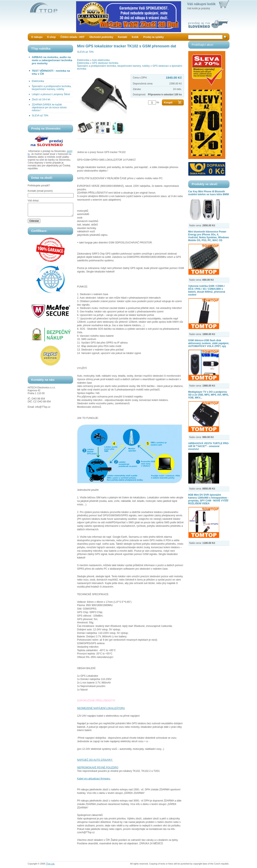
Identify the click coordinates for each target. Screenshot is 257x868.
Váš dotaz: (34, 201)
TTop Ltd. (50, 864)
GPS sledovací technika (105, 63)
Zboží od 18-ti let (41, 99)
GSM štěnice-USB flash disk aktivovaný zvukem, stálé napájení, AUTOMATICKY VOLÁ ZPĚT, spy (209, 343)
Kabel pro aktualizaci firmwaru (94, 779)
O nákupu (37, 37)
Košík (135, 37)
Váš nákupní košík (201, 4)
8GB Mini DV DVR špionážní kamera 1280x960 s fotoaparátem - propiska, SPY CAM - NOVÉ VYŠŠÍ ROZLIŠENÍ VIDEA (208, 499)
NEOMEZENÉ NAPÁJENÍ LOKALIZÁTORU (101, 708)
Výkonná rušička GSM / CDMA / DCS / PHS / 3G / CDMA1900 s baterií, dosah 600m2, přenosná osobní (207, 290)
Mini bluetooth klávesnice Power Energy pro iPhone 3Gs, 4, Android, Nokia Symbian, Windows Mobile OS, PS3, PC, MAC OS (209, 236)
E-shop (52, 37)
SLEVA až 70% (40, 116)
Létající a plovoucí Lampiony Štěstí (51, 94)
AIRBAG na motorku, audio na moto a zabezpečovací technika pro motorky (52, 60)
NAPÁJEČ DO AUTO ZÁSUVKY (95, 760)
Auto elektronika (101, 60)
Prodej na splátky (153, 37)
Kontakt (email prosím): (41, 191)
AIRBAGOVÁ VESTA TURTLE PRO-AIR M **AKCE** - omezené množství (209, 446)
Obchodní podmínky (101, 37)
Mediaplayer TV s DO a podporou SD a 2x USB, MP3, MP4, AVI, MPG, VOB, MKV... (209, 395)
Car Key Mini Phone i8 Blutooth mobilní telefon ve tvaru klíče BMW (209, 193)
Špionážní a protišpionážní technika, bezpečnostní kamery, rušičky (52, 88)
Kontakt (123, 37)
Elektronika (38, 81)
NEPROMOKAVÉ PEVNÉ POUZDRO (98, 768)
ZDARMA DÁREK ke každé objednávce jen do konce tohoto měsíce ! (49, 107)
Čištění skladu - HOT (73, 37)
